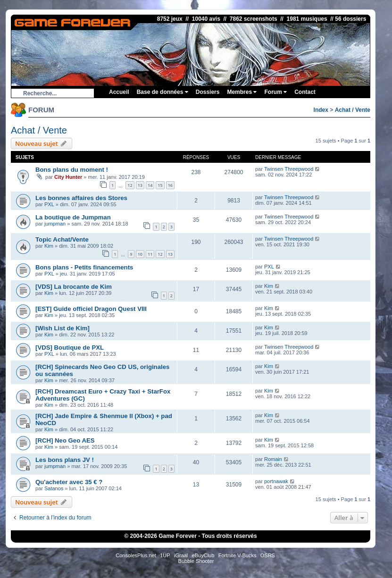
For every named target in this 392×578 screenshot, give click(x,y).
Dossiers (208, 92)
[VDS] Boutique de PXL (70, 348)
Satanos (54, 488)
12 (130, 185)
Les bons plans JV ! (65, 460)
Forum (275, 92)
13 (140, 185)
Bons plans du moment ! (72, 170)
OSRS (268, 555)
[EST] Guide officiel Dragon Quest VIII (91, 309)
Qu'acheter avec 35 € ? (69, 482)
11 (150, 254)
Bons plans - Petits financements (84, 267)
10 (140, 254)
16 (170, 185)
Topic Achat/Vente (62, 239)
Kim (49, 246)
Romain (273, 459)
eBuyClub (203, 555)
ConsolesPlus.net (136, 555)
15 (160, 185)
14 (150, 185)
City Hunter (68, 177)
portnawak (276, 481)
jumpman (55, 224)
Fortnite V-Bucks (238, 555)
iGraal (181, 555)
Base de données (163, 92)
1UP (165, 555)
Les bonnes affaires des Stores (81, 198)
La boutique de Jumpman (73, 217)
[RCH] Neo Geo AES (65, 440)
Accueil (119, 92)
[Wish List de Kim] (63, 328)
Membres (242, 92)
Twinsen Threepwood (289, 169)
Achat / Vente (353, 110)
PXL (49, 204)
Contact (305, 92)
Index (321, 110)
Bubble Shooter (196, 561)
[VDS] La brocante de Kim (74, 287)
